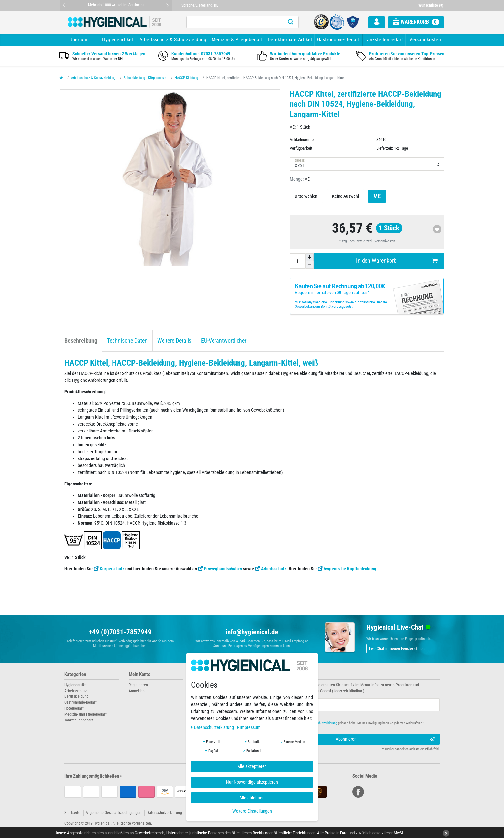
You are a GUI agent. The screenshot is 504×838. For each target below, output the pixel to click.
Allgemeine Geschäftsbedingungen (113, 813)
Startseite (72, 813)
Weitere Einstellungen (252, 811)
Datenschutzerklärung (164, 813)
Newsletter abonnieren (279, 675)
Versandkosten (425, 40)
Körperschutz (112, 569)
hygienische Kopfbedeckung (350, 569)
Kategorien (75, 675)
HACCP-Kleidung (186, 78)
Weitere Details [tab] (174, 341)
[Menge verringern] (310, 265)
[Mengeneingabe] (298, 261)
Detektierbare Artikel (290, 40)
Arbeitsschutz (274, 569)
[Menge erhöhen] (310, 257)
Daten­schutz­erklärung (213, 727)
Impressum (249, 727)
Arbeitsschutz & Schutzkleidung (173, 40)
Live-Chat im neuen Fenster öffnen (397, 649)
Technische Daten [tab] (127, 341)
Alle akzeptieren (252, 766)
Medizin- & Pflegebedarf (237, 40)
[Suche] (290, 22)
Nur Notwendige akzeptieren (252, 782)
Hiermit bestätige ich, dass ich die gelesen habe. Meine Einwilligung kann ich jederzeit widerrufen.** (343, 723)
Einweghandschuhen (223, 569)
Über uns (79, 40)
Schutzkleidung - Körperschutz (145, 78)
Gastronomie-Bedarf (338, 40)
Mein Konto (139, 675)
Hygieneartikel (117, 40)
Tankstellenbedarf (384, 40)
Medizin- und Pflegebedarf (86, 714)
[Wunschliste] (432, 5)
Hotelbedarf (74, 708)
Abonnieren (385, 739)
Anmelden (137, 691)
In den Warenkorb (397, 261)
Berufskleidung (76, 696)
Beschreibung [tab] (81, 341)
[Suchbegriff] (235, 22)
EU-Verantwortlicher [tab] (224, 341)
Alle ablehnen (252, 798)
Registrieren (138, 685)
